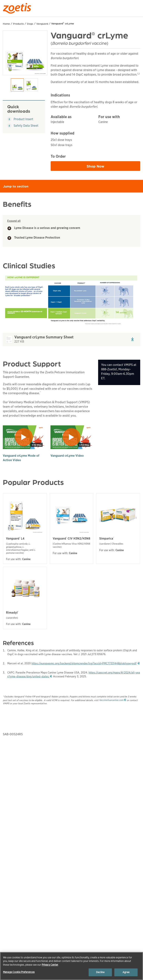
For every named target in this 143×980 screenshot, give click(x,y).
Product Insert (22, 119)
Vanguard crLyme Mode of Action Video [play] (21, 458)
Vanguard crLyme (63, 23)
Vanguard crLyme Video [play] (67, 456)
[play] (24, 437)
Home (6, 24)
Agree (126, 972)
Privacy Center (50, 965)
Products (18, 24)
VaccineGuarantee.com (112, 700)
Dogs (30, 24)
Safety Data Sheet (23, 125)
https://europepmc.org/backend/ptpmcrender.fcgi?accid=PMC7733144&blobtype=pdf (85, 663)
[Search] (138, 7)
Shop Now (112, 167)
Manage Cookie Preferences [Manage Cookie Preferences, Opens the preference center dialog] (19, 972)
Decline (100, 972)
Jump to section (73, 186)
